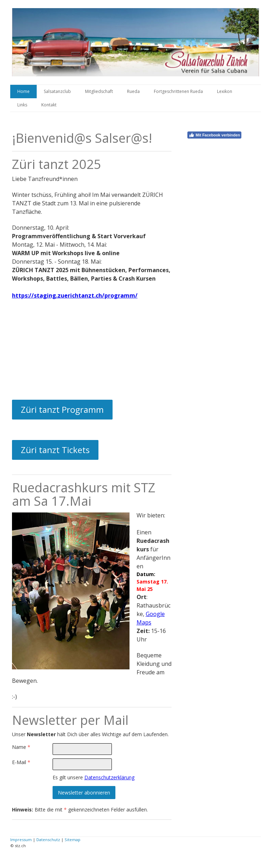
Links (22, 105)
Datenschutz (48, 840)
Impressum (21, 840)
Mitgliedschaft (99, 91)
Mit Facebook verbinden (214, 135)
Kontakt (49, 105)
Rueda (133, 91)
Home (23, 91)
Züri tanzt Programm (62, 409)
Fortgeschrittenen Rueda (178, 91)
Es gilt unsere (94, 777)
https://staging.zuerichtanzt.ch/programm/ (75, 295)
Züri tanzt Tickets (55, 450)
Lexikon (225, 91)
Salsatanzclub (57, 91)
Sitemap (73, 840)
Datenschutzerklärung (109, 777)
